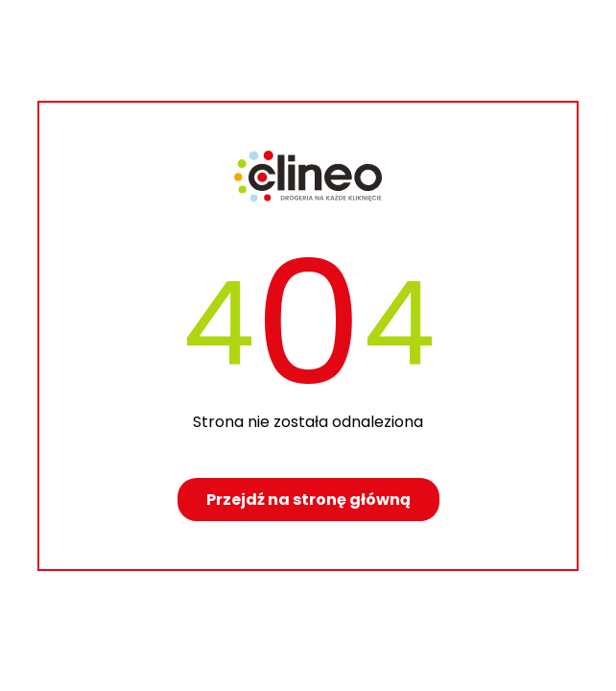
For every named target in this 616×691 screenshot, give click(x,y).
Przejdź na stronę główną (308, 500)
